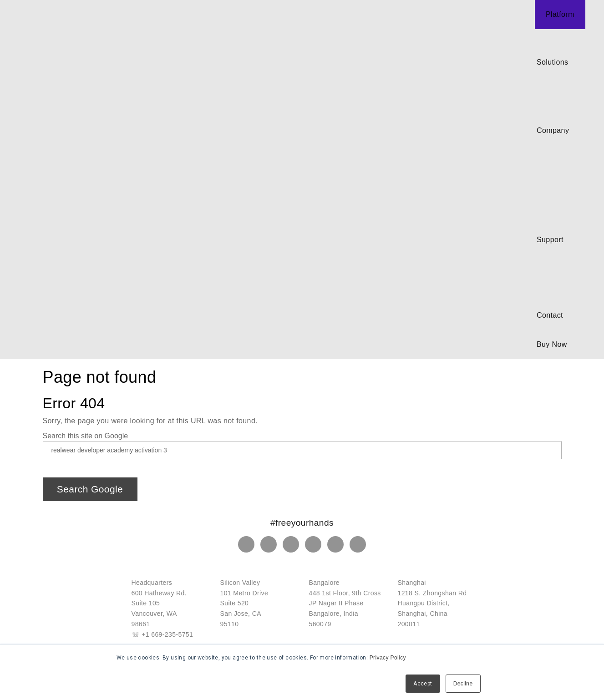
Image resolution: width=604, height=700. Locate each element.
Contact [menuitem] (550, 315)
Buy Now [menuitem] (552, 344)
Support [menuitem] (550, 240)
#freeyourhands (302, 523)
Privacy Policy (388, 658)
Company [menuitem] (553, 130)
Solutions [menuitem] (552, 62)
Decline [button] (463, 684)
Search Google (90, 489)
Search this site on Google (86, 436)
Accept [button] (423, 684)
